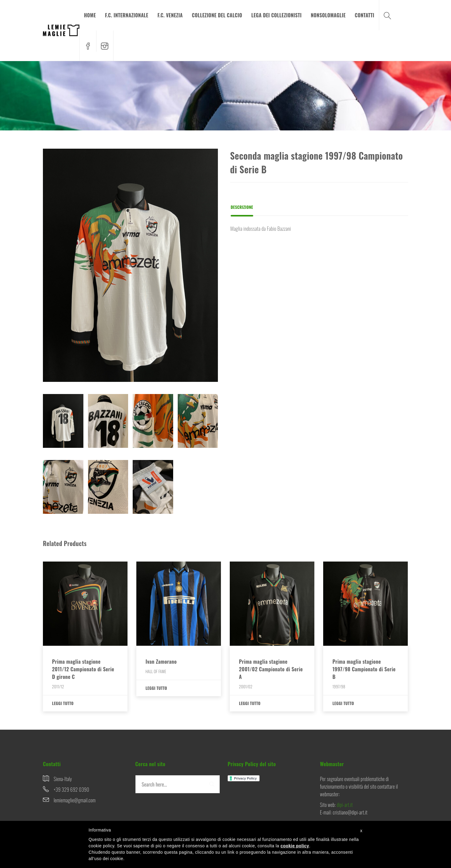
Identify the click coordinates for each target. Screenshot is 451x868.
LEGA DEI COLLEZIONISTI (277, 15)
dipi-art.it (345, 805)
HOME (90, 15)
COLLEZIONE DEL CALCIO (217, 15)
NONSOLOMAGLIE (328, 15)
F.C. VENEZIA (170, 15)
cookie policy (295, 846)
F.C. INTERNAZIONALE (127, 15)
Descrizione (242, 207)
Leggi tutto (63, 703)
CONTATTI (365, 15)
